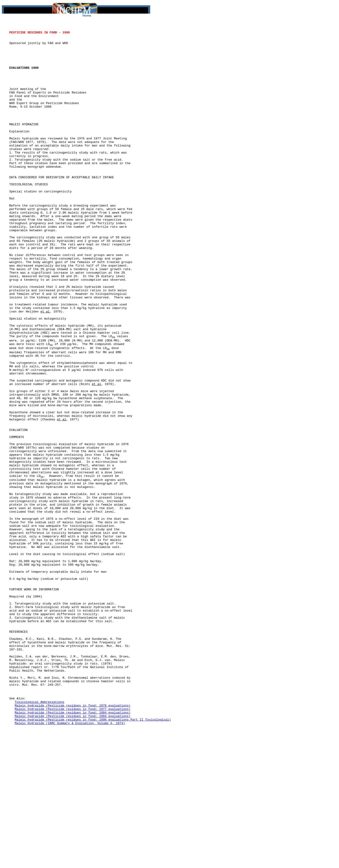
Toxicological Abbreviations (40, 837)
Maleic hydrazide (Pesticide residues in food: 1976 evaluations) (73, 842)
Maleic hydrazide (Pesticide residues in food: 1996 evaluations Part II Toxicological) (93, 859)
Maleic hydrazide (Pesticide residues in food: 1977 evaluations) (73, 846)
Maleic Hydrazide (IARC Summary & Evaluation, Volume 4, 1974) (70, 863)
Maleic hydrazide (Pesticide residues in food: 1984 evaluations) (73, 850)
